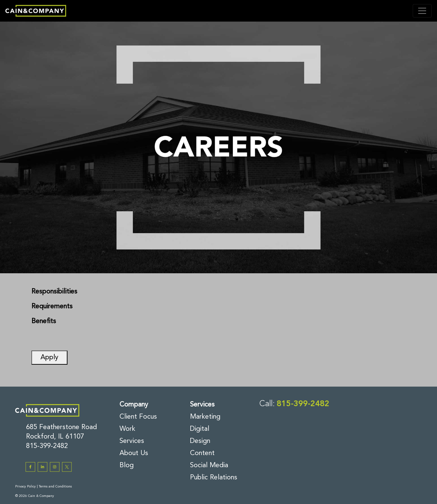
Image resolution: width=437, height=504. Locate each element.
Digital (200, 429)
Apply (49, 358)
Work (127, 429)
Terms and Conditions (55, 486)
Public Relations (214, 478)
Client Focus (138, 417)
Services (132, 441)
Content (202, 453)
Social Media (209, 466)
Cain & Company (41, 496)
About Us (134, 453)
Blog (127, 466)
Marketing (205, 417)
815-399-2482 (47, 446)
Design (200, 441)
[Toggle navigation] (422, 11)
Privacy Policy (25, 486)
